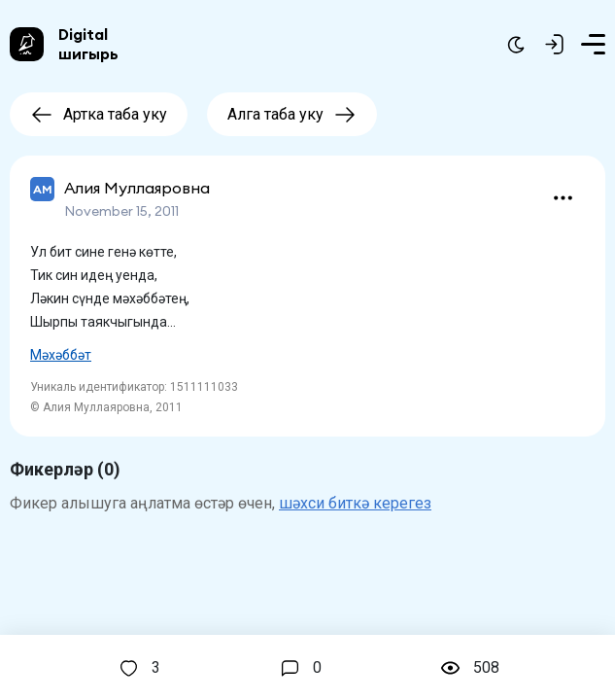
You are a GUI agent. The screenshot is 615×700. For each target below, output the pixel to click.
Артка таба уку (99, 114)
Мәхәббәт (61, 355)
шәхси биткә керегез (355, 503)
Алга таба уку (292, 114)
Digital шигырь (88, 44)
